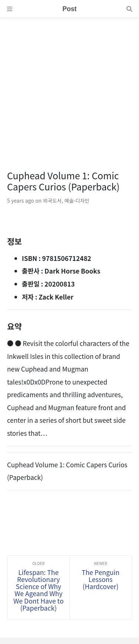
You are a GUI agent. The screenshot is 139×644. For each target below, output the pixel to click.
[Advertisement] (69, 87)
